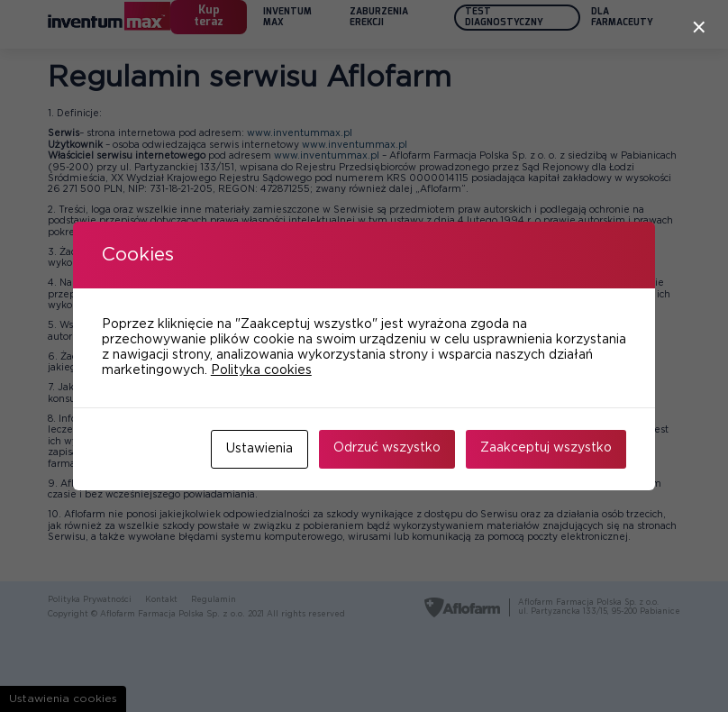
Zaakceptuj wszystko (546, 448)
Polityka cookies (261, 370)
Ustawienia (259, 449)
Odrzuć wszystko (387, 448)
